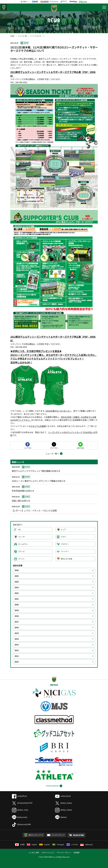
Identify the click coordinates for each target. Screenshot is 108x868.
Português (58, 844)
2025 (17, 576)
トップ (63, 529)
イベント (21, 559)
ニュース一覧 (22, 36)
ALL (20, 529)
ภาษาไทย (72, 844)
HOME (12, 36)
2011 (17, 656)
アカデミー (65, 544)
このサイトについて (48, 853)
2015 (17, 633)
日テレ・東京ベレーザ (4, 7)
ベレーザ (21, 537)
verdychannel (63, 796)
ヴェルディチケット (58, 835)
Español (44, 844)
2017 (17, 622)
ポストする (54, 448)
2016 (17, 627)
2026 (17, 570)
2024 (17, 582)
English (32, 844)
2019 (17, 610)
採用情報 (77, 853)
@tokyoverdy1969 (21, 824)
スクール (21, 551)
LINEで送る (80, 448)
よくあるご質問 (34, 853)
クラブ (26, 43)
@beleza (61, 817)
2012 (17, 650)
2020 (17, 605)
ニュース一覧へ (52, 454)
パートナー (65, 551)
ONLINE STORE (79, 835)
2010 (17, 662)
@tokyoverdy (20, 817)
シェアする (28, 448)
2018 (17, 616)
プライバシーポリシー (64, 853)
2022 (17, 593)
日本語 (20, 844)
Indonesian (87, 844)
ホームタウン (23, 544)
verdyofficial (19, 796)
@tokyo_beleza (63, 803)
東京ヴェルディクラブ (36, 835)
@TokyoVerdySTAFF (22, 803)
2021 (17, 599)
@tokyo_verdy (20, 810)
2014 (17, 639)
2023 (17, 587)
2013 (17, 645)
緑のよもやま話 (67, 559)
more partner (52, 786)
